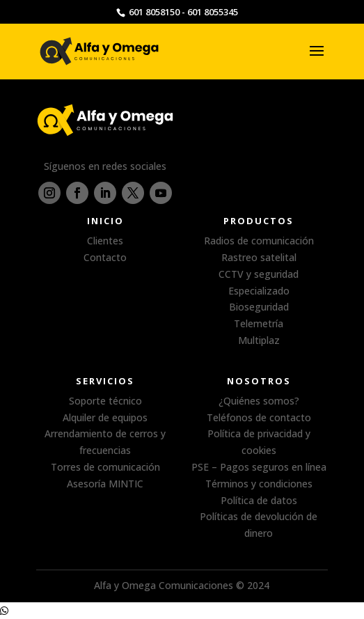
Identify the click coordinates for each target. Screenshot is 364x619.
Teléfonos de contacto (259, 417)
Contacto (105, 257)
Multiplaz (259, 340)
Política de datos (259, 500)
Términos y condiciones (259, 484)
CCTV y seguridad (259, 274)
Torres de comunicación (105, 467)
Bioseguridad (259, 307)
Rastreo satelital (259, 257)
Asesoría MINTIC (105, 484)
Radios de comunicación (259, 241)
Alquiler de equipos (105, 417)
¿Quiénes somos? (259, 401)
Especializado (259, 291)
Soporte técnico (105, 401)
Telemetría (259, 323)
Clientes (105, 241)
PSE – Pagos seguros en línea (259, 467)
